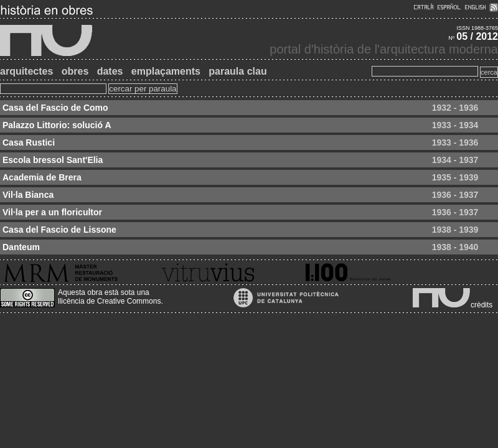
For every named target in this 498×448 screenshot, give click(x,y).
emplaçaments (166, 71)
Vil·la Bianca (28, 195)
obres (75, 71)
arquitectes (26, 71)
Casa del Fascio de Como (55, 108)
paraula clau (237, 71)
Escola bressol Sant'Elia (53, 160)
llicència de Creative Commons (109, 301)
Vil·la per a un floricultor (52, 212)
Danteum (21, 247)
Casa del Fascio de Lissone (59, 230)
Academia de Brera (42, 177)
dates (110, 71)
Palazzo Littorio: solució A (57, 125)
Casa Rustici (29, 142)
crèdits (482, 305)
